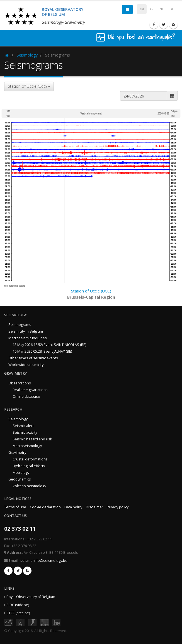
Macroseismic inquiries (28, 338)
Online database (26, 397)
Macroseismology (27, 446)
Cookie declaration (45, 507)
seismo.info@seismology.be (44, 561)
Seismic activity (25, 432)
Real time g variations (30, 390)
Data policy (73, 507)
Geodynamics (20, 479)
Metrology (21, 473)
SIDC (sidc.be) (18, 605)
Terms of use (15, 507)
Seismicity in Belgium (26, 331)
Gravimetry (17, 452)
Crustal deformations (30, 459)
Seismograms (20, 325)
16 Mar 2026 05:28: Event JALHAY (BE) (42, 351)
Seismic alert (23, 426)
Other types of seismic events (33, 358)
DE (172, 9)
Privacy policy (118, 507)
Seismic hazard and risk (32, 439)
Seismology (27, 55)
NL (162, 9)
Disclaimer (94, 507)
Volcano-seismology (29, 486)
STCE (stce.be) (18, 613)
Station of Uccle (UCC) (91, 291)
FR (152, 9)
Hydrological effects (29, 466)
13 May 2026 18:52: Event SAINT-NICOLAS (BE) (49, 345)
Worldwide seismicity (26, 365)
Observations (20, 383)
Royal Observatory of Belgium (31, 597)
